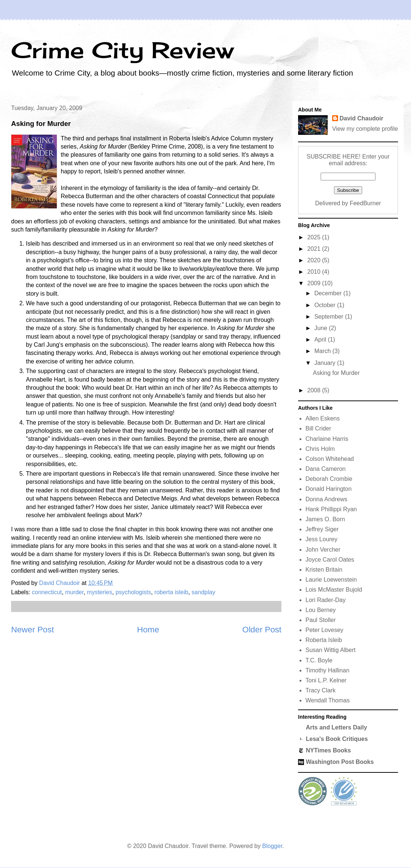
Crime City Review (122, 50)
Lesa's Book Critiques (337, 739)
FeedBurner (365, 203)
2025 (315, 237)
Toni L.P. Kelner (326, 680)
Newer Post (33, 630)
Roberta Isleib (324, 640)
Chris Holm (320, 449)
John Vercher (323, 550)
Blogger (272, 846)
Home (148, 630)
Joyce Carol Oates (330, 560)
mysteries (100, 592)
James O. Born (325, 519)
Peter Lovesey (324, 630)
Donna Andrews (326, 499)
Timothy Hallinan (328, 670)
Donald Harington (329, 489)
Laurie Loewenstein (331, 580)
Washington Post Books (340, 762)
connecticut (47, 592)
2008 (315, 390)
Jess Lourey (321, 539)
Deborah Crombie (329, 479)
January (326, 363)
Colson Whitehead (330, 459)
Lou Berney (321, 610)
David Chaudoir (361, 118)
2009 (315, 283)
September (330, 317)
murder (74, 592)
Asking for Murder (336, 373)
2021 (315, 249)
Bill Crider (318, 428)
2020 (315, 260)
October (326, 305)
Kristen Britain (324, 570)
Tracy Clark (320, 690)
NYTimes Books (328, 750)
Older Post (262, 630)
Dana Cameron (326, 469)
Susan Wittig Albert (330, 650)
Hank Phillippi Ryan (331, 509)
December (329, 293)
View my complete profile (365, 129)
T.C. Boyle (319, 660)
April (321, 340)
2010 (315, 272)
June (322, 328)
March (323, 351)
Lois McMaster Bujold (334, 590)
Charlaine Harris (327, 439)
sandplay (203, 592)
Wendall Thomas (328, 700)
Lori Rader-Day (325, 600)
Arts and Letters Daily (336, 727)
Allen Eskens (323, 418)
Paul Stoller (321, 620)
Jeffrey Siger (322, 529)
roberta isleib (171, 592)
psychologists (133, 592)
